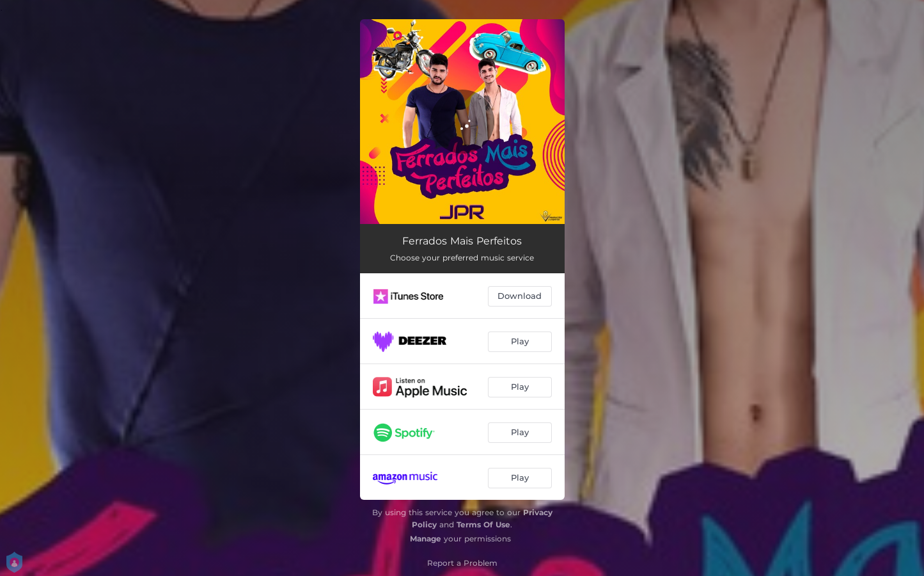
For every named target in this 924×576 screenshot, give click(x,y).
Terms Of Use (483, 524)
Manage (426, 539)
